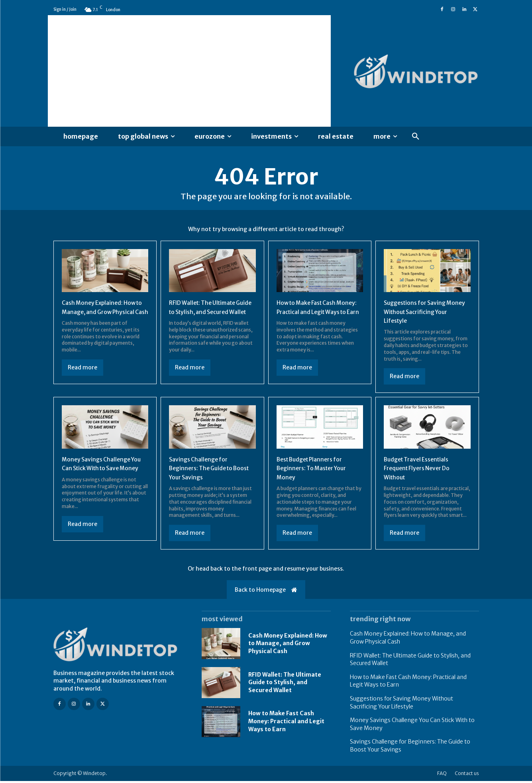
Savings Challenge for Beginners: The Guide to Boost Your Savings (205, 470)
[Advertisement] (189, 71)
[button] (416, 137)
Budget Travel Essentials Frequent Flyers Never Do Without (421, 470)
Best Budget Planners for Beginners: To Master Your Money (316, 470)
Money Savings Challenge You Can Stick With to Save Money (101, 470)
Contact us (467, 775)
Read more (82, 379)
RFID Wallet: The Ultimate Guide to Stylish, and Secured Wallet (207, 314)
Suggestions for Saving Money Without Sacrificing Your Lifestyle (423, 314)
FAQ (442, 775)
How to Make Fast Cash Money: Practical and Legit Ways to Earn (316, 314)
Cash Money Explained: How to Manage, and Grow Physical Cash (104, 314)
